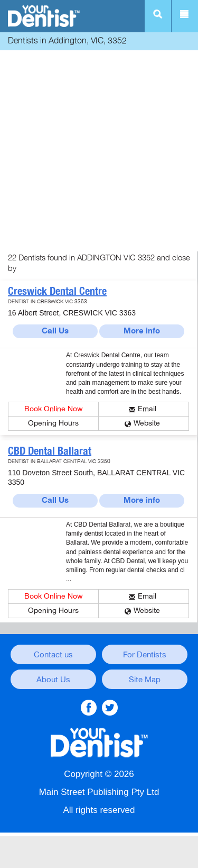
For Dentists (145, 655)
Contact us (53, 655)
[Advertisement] (99, 152)
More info (142, 331)
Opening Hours (53, 423)
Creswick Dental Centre (57, 291)
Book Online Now (54, 409)
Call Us (55, 331)
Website (147, 423)
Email (147, 409)
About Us (53, 680)
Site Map (145, 680)
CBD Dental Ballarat (50, 451)
